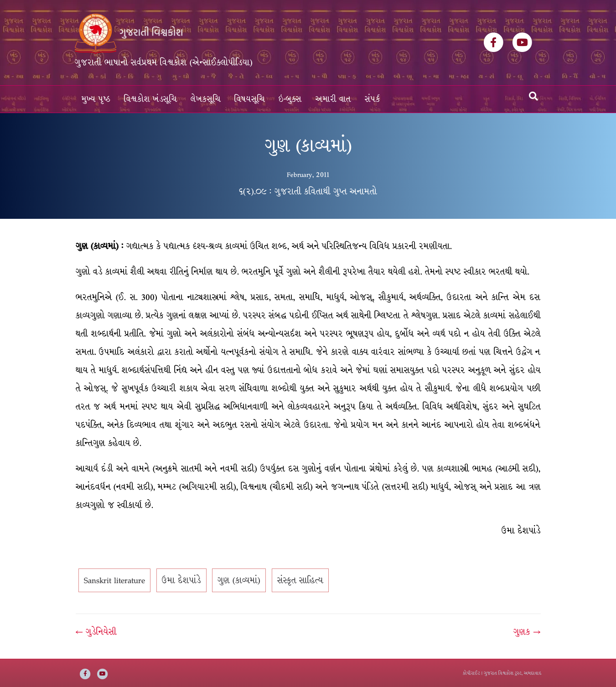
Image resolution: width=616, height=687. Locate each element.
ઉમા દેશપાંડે (181, 580)
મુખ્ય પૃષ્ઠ (96, 99)
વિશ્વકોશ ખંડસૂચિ (150, 99)
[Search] (533, 96)
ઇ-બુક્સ (290, 99)
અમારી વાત (333, 99)
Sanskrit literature (114, 580)
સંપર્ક (373, 99)
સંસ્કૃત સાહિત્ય (300, 580)
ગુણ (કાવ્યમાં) (239, 580)
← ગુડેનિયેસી (96, 632)
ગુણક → (527, 632)
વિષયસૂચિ (250, 99)
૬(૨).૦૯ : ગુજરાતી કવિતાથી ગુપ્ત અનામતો (308, 191)
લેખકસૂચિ (206, 99)
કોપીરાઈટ (471, 673)
